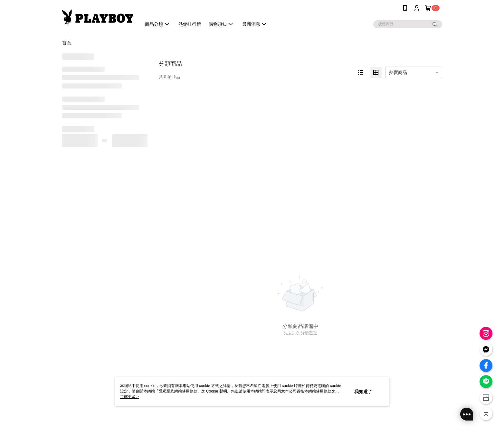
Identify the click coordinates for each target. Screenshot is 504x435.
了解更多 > (129, 397)
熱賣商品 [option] (398, 72)
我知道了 (363, 392)
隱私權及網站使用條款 (178, 391)
